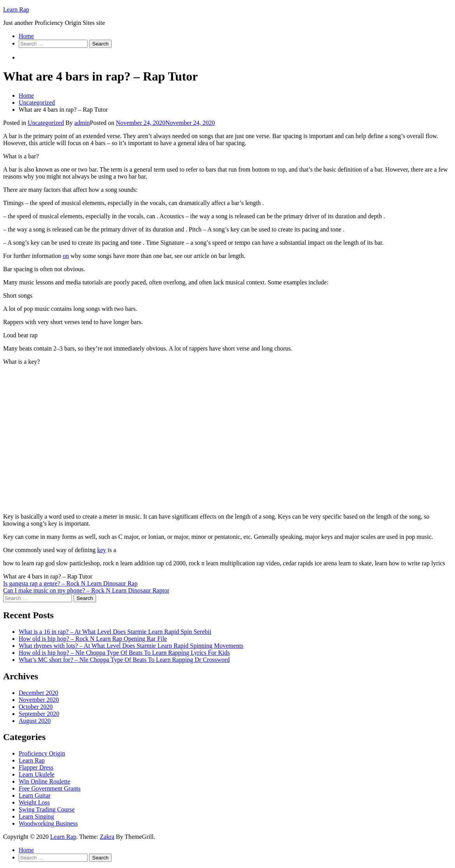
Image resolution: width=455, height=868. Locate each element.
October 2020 (36, 707)
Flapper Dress (36, 767)
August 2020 (35, 721)
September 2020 (39, 714)
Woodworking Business (48, 823)
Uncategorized (46, 123)
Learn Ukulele (37, 774)
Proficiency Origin (42, 753)
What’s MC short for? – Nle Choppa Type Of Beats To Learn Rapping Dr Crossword (124, 660)
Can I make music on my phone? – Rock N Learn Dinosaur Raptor (86, 590)
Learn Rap (16, 10)
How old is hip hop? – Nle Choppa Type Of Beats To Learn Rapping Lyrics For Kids (124, 653)
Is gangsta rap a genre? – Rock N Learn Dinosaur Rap (70, 583)
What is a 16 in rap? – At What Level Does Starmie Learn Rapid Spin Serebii (115, 632)
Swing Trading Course (47, 809)
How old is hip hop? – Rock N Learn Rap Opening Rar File (93, 639)
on (66, 256)
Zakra (107, 837)
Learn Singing (36, 816)
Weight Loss (34, 802)
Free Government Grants (50, 788)
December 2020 (38, 693)
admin (82, 123)
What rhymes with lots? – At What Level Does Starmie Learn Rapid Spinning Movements (131, 646)
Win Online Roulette (45, 781)
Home (26, 36)
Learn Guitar (35, 795)
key (102, 550)
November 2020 (39, 700)
